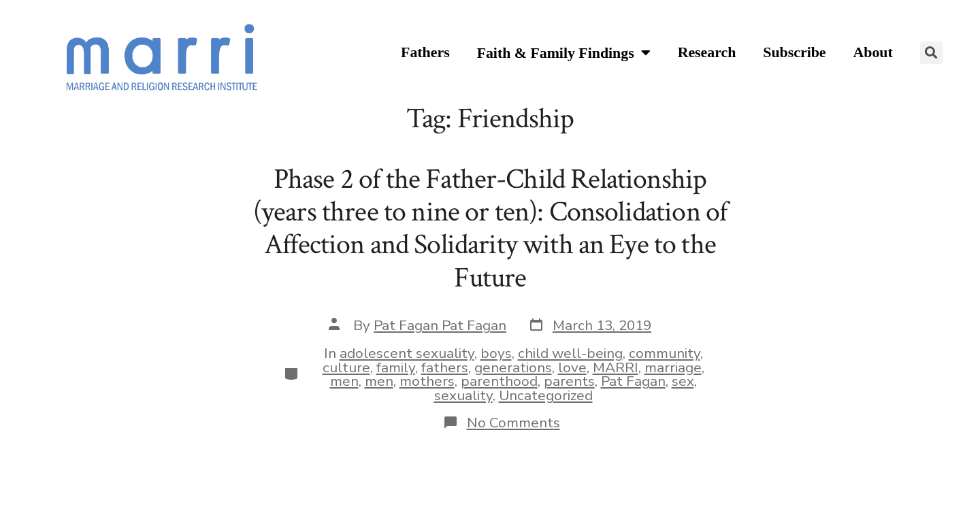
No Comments (513, 423)
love (572, 367)
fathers (445, 367)
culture (346, 367)
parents (569, 381)
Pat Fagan (633, 381)
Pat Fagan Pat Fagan (440, 325)
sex (683, 381)
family (396, 367)
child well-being (570, 353)
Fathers (425, 52)
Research (707, 52)
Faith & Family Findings (564, 53)
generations (513, 367)
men (344, 381)
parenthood (499, 381)
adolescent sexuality (407, 353)
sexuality (463, 395)
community (665, 353)
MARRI (616, 367)
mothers (427, 381)
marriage (673, 367)
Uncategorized (546, 395)
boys (496, 353)
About (873, 52)
